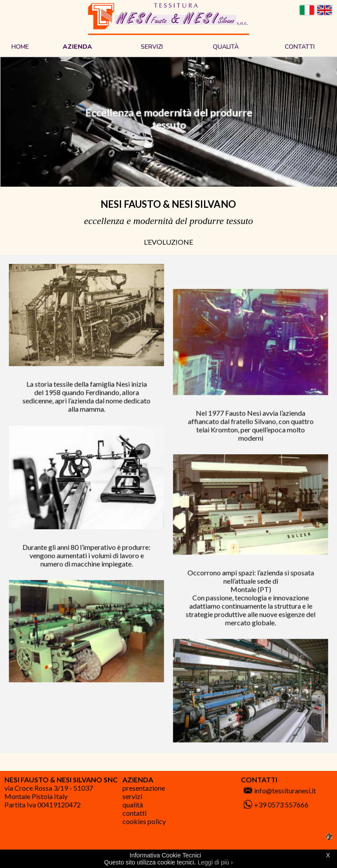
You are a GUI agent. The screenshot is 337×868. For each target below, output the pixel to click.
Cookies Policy (144, 821)
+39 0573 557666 (281, 805)
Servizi (132, 796)
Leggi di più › (215, 862)
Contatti (134, 813)
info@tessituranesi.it (285, 790)
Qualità (133, 805)
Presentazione (144, 788)
